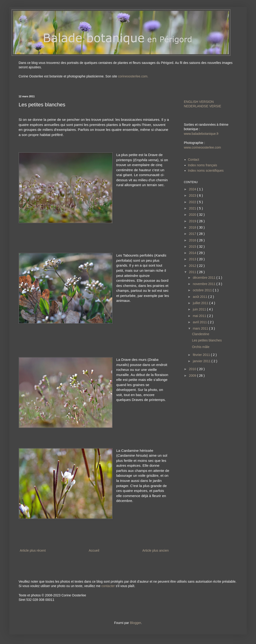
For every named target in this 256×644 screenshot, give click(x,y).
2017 (193, 234)
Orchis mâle (201, 347)
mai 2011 (200, 316)
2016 (193, 240)
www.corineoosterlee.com (202, 147)
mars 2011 (201, 328)
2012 (193, 266)
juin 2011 (200, 309)
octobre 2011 (203, 290)
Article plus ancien (155, 550)
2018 (193, 227)
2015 (193, 247)
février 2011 (202, 355)
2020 (193, 215)
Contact (194, 160)
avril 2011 (200, 322)
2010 (193, 369)
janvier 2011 (202, 361)
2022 (193, 202)
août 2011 (200, 297)
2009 (193, 376)
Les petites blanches (207, 340)
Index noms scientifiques (206, 171)
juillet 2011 (201, 303)
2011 (193, 272)
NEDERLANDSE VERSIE (202, 106)
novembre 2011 (204, 284)
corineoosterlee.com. (133, 76)
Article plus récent (33, 550)
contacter (108, 586)
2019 (193, 221)
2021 (193, 208)
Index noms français (203, 165)
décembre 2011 (204, 278)
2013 (193, 259)
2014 (193, 253)
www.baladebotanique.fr (201, 134)
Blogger (135, 623)
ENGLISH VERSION (199, 102)
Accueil (94, 550)
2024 (193, 189)
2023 (193, 195)
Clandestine (201, 334)
